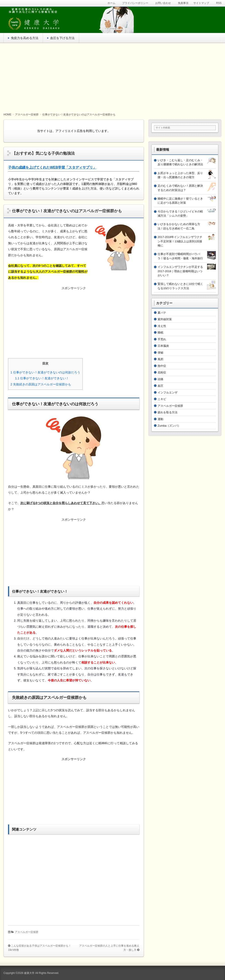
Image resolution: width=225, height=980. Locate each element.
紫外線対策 (165, 319)
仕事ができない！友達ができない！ (42, 378)
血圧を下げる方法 (62, 38)
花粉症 (162, 372)
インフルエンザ (168, 393)
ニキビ (162, 399)
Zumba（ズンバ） (169, 426)
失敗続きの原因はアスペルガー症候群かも (41, 384)
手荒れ (162, 339)
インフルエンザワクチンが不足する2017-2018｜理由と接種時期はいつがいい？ (180, 271)
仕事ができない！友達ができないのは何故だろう (45, 372)
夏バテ (162, 313)
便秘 (160, 353)
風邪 (160, 359)
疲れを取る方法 (168, 412)
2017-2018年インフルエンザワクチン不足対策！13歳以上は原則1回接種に (180, 241)
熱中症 (162, 366)
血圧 (160, 386)
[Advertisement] (112, 78)
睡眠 (160, 333)
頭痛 (160, 379)
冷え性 (162, 326)
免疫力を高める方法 (25, 38)
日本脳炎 (163, 346)
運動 (160, 419)
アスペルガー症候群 (27, 932)
